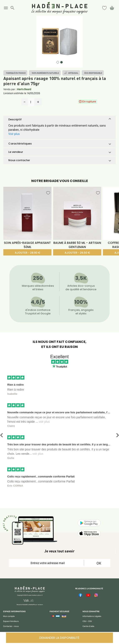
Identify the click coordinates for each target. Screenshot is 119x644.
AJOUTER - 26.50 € (77, 253)
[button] (59, 120)
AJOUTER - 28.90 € (28, 253)
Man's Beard (24, 89)
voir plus (44, 422)
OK (99, 563)
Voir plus (14, 134)
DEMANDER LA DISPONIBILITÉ (59, 638)
